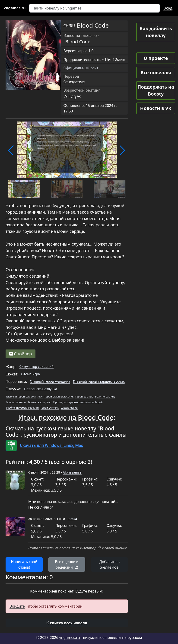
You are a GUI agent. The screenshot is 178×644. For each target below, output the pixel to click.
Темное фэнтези (16, 402)
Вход (168, 8)
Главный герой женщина (50, 381)
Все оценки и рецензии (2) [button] (67, 564)
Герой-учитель (50, 408)
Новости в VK (156, 108)
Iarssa (72, 519)
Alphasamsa (72, 472)
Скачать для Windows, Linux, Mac (51, 445)
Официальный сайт (81, 68)
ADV (40, 396)
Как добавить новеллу (156, 32)
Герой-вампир (84, 396)
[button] (11, 151)
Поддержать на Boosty (156, 90)
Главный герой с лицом (21, 396)
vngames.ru (70, 638)
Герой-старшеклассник (59, 396)
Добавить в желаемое (109, 564)
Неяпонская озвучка (41, 389)
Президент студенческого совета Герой (78, 402)
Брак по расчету (105, 396)
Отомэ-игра (30, 374)
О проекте (156, 58)
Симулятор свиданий (36, 367)
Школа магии (69, 408)
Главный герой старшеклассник (99, 381)
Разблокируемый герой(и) (22, 408)
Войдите (17, 606)
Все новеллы (156, 72)
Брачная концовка (40, 402)
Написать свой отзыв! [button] (24, 564)
